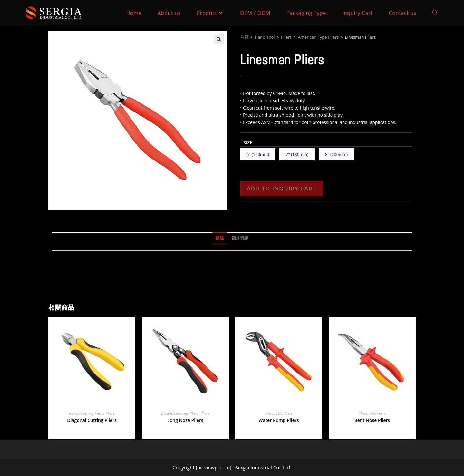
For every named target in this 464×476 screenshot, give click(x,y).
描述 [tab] (220, 238)
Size (248, 143)
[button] (219, 39)
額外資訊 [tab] (240, 238)
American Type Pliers (318, 37)
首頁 (244, 37)
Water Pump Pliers (279, 420)
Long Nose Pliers (185, 420)
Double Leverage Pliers (180, 413)
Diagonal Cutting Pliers (92, 420)
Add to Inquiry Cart (281, 188)
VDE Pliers (284, 413)
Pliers (286, 37)
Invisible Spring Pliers (86, 413)
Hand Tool (265, 37)
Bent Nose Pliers (372, 420)
